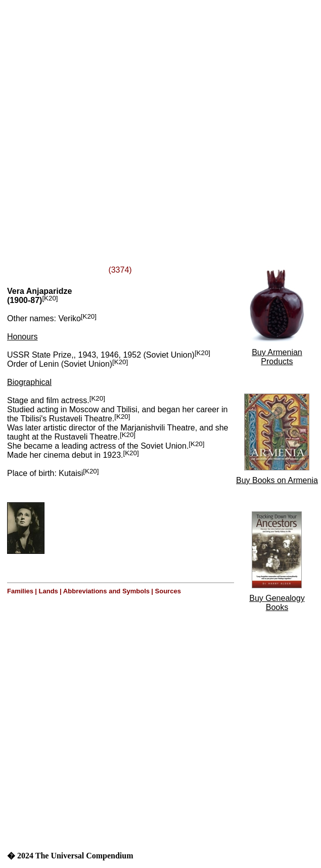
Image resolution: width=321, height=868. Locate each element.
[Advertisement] (117, 121)
